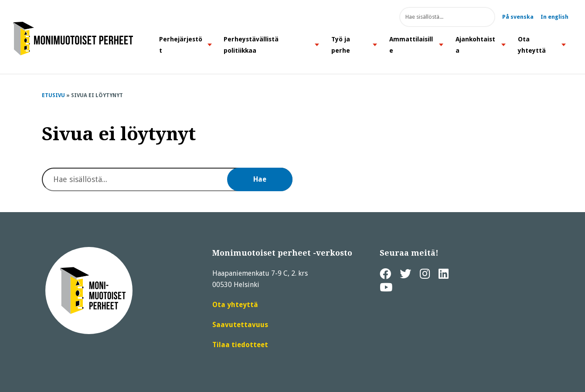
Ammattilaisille (411, 45)
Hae (482, 17)
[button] (209, 45)
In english (554, 17)
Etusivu (53, 95)
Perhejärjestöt (181, 45)
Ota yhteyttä (532, 45)
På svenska (518, 17)
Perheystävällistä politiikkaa (251, 45)
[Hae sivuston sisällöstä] (447, 17)
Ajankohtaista (475, 45)
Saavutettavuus (240, 325)
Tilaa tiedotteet (240, 345)
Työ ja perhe (341, 45)
